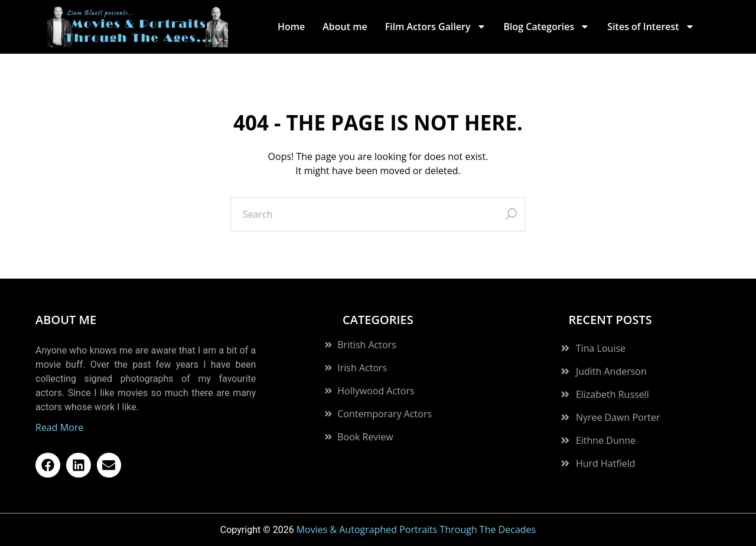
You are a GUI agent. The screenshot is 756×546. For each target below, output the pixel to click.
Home (291, 27)
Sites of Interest (651, 27)
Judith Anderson (611, 371)
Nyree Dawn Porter (618, 417)
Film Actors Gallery (436, 27)
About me (345, 27)
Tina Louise (601, 348)
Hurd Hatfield (606, 463)
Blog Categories (547, 27)
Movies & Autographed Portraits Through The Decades (416, 529)
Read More (59, 427)
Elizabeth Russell (612, 394)
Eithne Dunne (606, 440)
